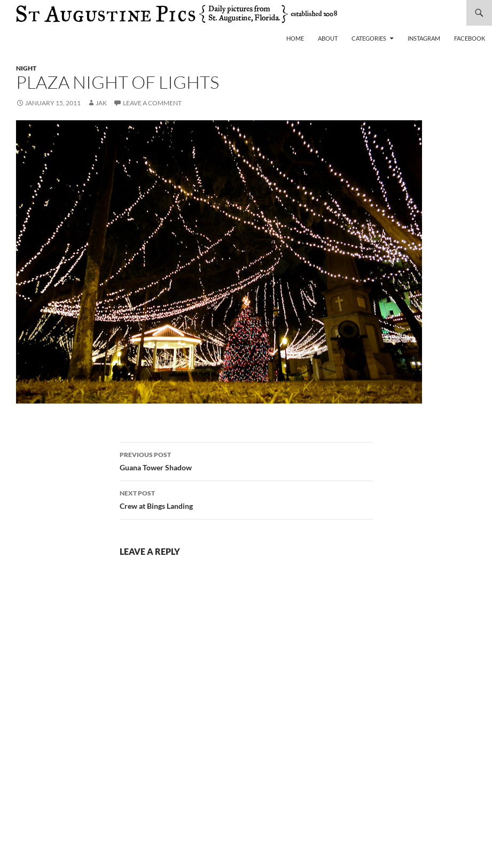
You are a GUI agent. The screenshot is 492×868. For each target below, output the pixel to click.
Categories (369, 38)
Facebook (470, 38)
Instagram (424, 38)
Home (295, 38)
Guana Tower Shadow (246, 460)
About (328, 38)
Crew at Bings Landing (246, 499)
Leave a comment (152, 103)
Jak (101, 103)
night (26, 68)
